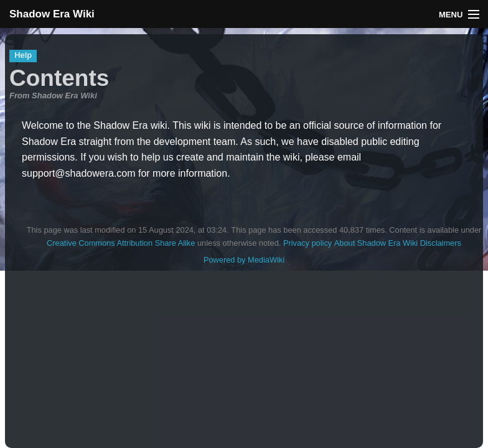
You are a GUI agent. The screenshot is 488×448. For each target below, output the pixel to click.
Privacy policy (307, 243)
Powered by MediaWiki (244, 260)
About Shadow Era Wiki (376, 243)
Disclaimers (441, 243)
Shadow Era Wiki (52, 14)
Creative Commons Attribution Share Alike (121, 243)
